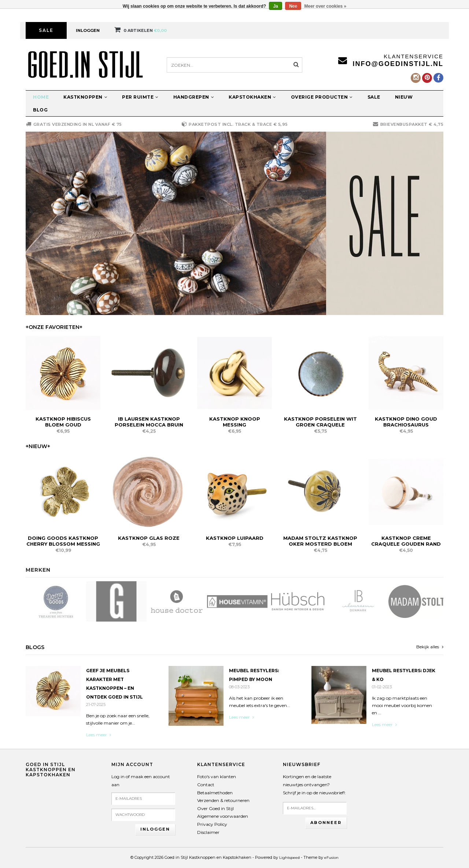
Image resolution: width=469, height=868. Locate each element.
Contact (206, 785)
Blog (40, 110)
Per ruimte (140, 97)
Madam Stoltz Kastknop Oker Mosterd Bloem (320, 541)
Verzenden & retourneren (223, 800)
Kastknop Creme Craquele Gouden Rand (406, 541)
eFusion (331, 858)
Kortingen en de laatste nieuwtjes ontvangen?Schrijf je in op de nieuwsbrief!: (314, 784)
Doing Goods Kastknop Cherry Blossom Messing (63, 541)
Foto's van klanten (217, 777)
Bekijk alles (430, 647)
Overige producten (322, 97)
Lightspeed (289, 858)
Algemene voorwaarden (223, 816)
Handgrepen (194, 97)
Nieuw (404, 97)
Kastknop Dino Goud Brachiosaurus (406, 422)
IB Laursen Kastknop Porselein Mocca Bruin (149, 422)
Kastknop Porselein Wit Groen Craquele (320, 422)
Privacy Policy (212, 824)
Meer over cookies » (326, 6)
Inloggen (88, 30)
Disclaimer (208, 832)
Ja (275, 6)
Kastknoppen (85, 97)
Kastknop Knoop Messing (235, 422)
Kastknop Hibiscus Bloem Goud (63, 422)
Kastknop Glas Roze (149, 538)
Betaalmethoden (215, 793)
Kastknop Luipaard (235, 538)
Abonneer (326, 823)
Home (41, 97)
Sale (46, 30)
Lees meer (99, 735)
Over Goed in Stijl (215, 808)
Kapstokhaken (252, 97)
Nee (293, 6)
